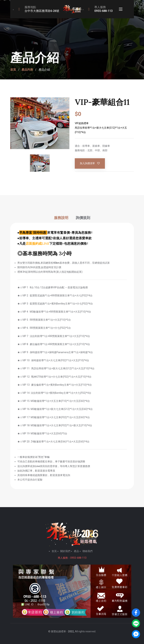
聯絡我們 (88, 551)
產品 (76, 551)
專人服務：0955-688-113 (72, 558)
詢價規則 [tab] (83, 218)
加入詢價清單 (90, 163)
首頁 (13, 70)
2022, (71, 631)
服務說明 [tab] (61, 218)
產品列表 (27, 70)
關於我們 (65, 551)
